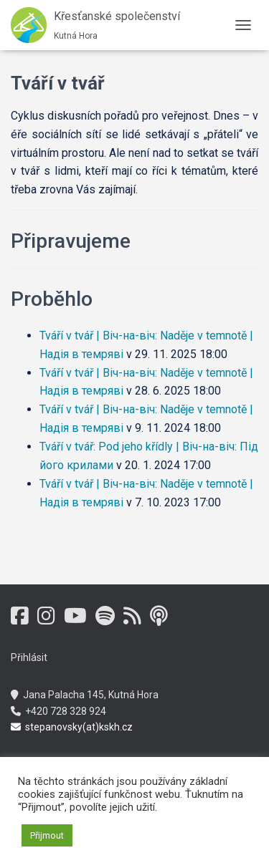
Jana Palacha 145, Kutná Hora (85, 695)
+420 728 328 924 (58, 711)
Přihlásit (29, 657)
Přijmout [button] (47, 835)
